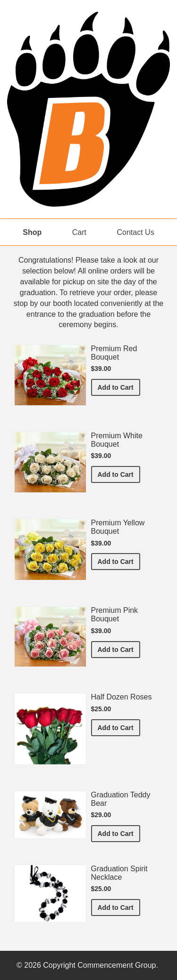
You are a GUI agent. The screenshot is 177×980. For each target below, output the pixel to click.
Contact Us (136, 232)
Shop (32, 232)
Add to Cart (119, 387)
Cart (79, 232)
